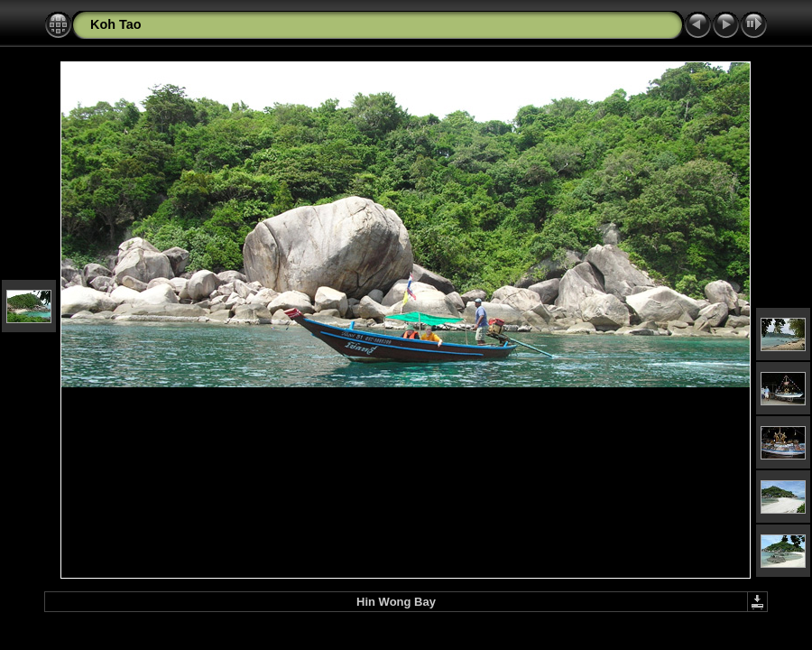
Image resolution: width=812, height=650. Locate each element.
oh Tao (120, 24)
